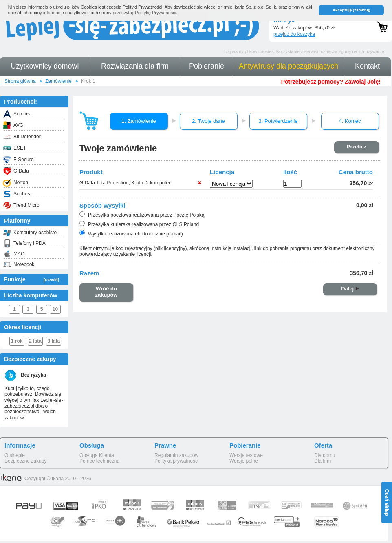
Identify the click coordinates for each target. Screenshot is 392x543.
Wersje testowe (246, 455)
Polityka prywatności (177, 461)
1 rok (17, 341)
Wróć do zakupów (107, 292)
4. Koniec (350, 121)
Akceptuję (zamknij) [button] (351, 10)
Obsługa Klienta (97, 455)
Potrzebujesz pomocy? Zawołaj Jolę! (331, 82)
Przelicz (357, 147)
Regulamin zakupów (176, 455)
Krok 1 (88, 81)
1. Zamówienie (139, 121)
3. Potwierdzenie (278, 121)
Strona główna (20, 81)
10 (55, 309)
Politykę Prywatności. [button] (156, 13)
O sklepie (15, 455)
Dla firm (323, 461)
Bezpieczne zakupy (25, 461)
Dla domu (325, 455)
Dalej (350, 289)
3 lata (54, 341)
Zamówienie (58, 81)
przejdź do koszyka (294, 34)
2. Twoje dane (208, 121)
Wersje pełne (244, 461)
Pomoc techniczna (99, 461)
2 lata (35, 341)
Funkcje (32, 279)
